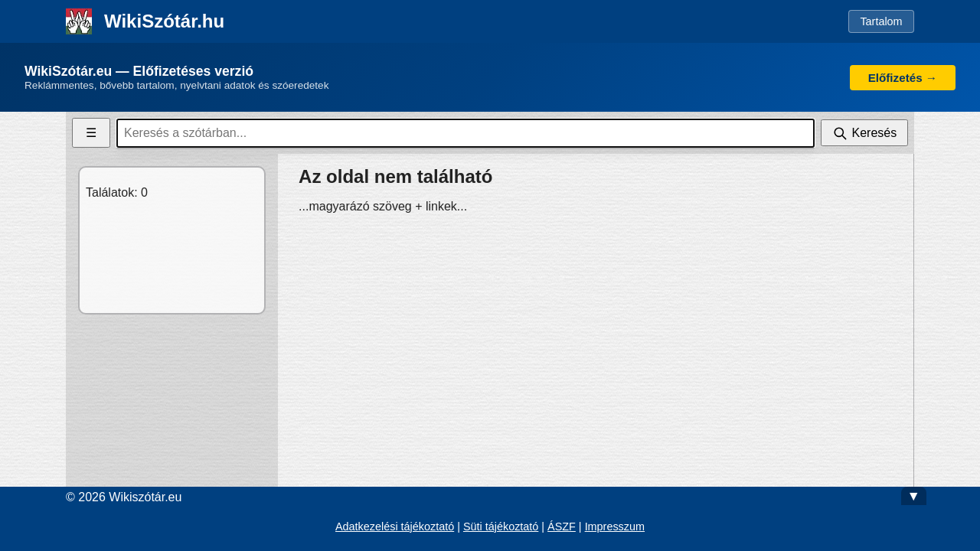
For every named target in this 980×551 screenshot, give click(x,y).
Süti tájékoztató (501, 527)
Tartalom (881, 21)
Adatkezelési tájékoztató (395, 527)
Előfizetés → (903, 78)
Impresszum (615, 527)
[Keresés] (864, 133)
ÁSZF (562, 527)
